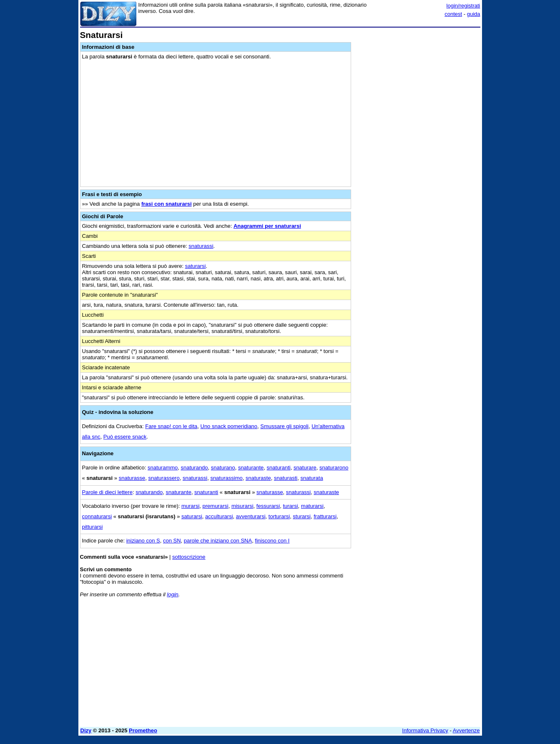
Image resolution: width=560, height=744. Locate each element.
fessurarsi (268, 506)
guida (474, 14)
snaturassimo (226, 478)
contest (453, 14)
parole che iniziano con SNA (218, 541)
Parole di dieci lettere (107, 492)
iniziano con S (143, 541)
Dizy (86, 730)
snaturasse (132, 478)
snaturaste (258, 478)
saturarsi (196, 266)
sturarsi (302, 516)
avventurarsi (251, 516)
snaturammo (163, 468)
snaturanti (279, 468)
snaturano (223, 468)
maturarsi (312, 506)
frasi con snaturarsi (167, 204)
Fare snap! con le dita (171, 426)
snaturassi (201, 246)
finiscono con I (272, 541)
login (172, 594)
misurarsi (242, 506)
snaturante (251, 468)
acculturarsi (219, 516)
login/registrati (463, 6)
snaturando (195, 468)
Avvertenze (466, 730)
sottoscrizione (189, 557)
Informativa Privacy (425, 730)
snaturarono (334, 468)
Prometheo (143, 730)
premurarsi (216, 506)
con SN (172, 541)
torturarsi (279, 516)
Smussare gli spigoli (284, 426)
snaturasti (286, 478)
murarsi (190, 506)
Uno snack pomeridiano (229, 426)
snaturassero (164, 478)
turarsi (290, 506)
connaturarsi (97, 516)
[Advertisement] (418, 156)
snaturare (305, 468)
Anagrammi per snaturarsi (267, 226)
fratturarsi (325, 516)
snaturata (311, 478)
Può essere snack (125, 437)
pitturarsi (93, 527)
